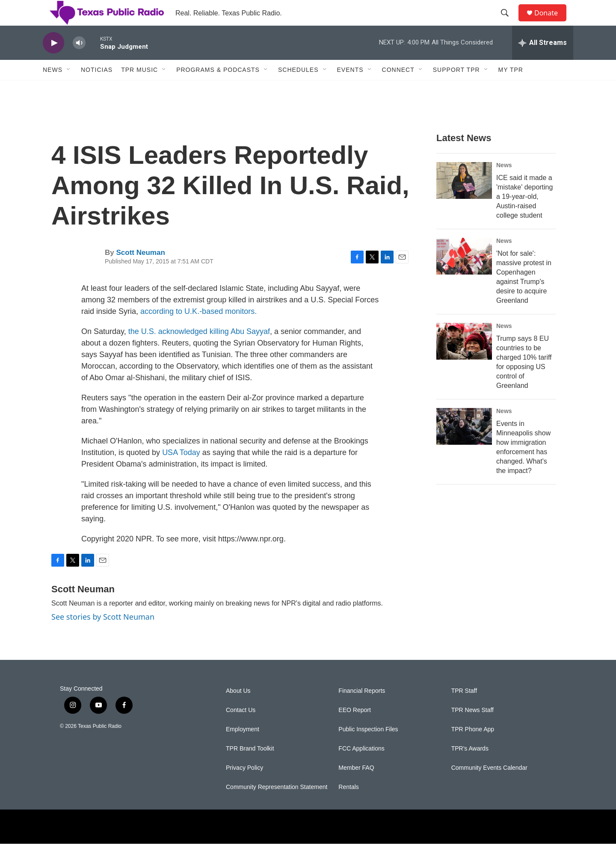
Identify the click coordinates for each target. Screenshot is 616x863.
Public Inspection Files (368, 749)
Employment (243, 749)
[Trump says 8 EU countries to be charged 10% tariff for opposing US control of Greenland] (464, 361)
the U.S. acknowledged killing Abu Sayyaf (199, 351)
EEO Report (354, 729)
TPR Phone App (473, 749)
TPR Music (139, 89)
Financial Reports (362, 710)
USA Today (181, 472)
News (53, 89)
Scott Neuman (140, 272)
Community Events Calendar (489, 787)
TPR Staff (464, 710)
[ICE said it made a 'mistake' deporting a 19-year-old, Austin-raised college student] (464, 200)
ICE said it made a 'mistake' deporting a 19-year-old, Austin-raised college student (524, 216)
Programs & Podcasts (218, 89)
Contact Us (241, 729)
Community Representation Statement (277, 806)
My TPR (511, 89)
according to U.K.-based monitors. (198, 331)
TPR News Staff (472, 729)
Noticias (97, 89)
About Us (238, 710)
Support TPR (456, 89)
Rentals (348, 806)
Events (350, 89)
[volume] (79, 62)
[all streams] (543, 62)
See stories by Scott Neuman (103, 636)
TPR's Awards (470, 768)
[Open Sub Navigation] (69, 89)
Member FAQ (356, 787)
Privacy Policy (244, 787)
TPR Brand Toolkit (250, 768)
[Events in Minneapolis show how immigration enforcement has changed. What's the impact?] (464, 446)
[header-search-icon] (509, 23)
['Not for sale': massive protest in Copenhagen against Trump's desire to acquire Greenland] (464, 275)
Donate (551, 22)
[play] (53, 62)
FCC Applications (361, 768)
